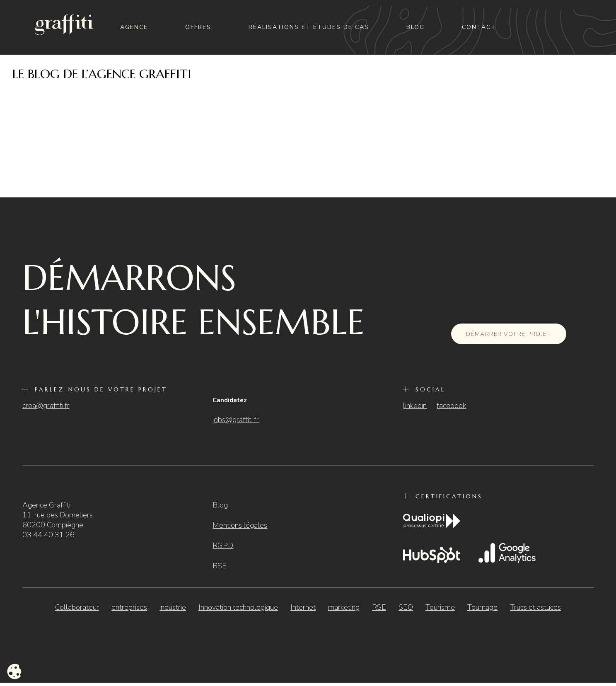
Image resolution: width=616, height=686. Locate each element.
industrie (173, 607)
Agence (134, 27)
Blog (415, 27)
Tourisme (440, 607)
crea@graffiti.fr (46, 406)
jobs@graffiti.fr (236, 420)
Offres (198, 27)
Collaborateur (77, 607)
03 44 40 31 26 (48, 535)
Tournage (482, 607)
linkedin (415, 406)
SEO (406, 607)
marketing (344, 607)
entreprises (129, 607)
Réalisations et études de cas (309, 27)
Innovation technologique (238, 607)
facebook (451, 406)
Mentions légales (240, 525)
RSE (220, 566)
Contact (479, 27)
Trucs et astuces (535, 607)
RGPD (223, 546)
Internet (303, 607)
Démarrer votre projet (509, 334)
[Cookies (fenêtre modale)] (14, 672)
